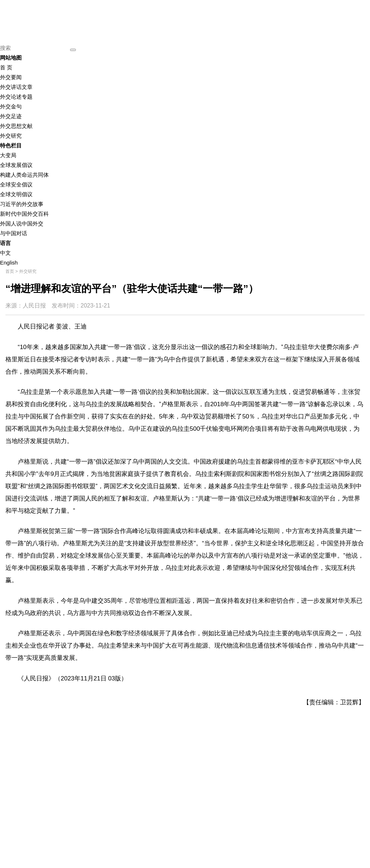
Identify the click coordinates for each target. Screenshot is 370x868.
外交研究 (11, 136)
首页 (10, 271)
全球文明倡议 (16, 194)
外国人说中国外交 (22, 224)
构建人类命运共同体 (24, 175)
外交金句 (11, 106)
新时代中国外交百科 (24, 214)
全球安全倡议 (16, 184)
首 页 (6, 67)
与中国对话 (14, 233)
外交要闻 (11, 77)
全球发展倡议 (16, 165)
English (9, 263)
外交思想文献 (16, 126)
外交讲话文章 (16, 87)
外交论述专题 (16, 97)
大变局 (8, 155)
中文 (5, 253)
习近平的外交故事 (22, 204)
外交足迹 (11, 116)
